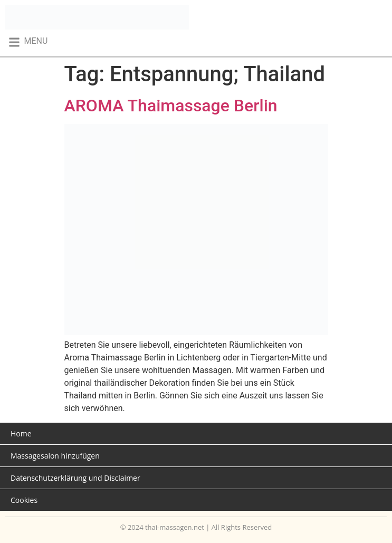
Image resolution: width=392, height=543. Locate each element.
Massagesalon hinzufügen (55, 456)
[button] (28, 42)
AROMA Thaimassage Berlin (171, 106)
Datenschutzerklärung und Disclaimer (75, 478)
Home (21, 434)
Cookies (24, 500)
